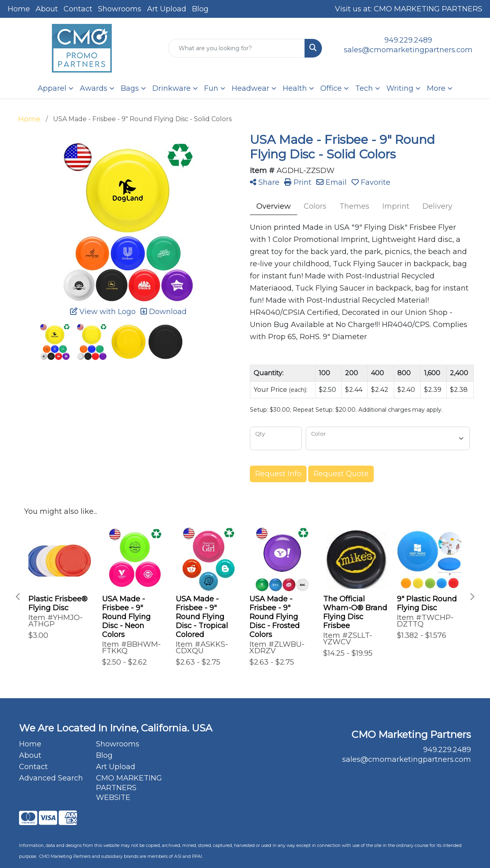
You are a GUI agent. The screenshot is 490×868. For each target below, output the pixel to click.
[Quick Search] (236, 48)
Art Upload (167, 9)
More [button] (436, 88)
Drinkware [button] (171, 88)
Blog (200, 9)
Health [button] (295, 88)
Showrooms (120, 9)
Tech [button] (364, 88)
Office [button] (331, 88)
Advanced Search (51, 778)
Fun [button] (211, 88)
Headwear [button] (250, 88)
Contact (78, 9)
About (47, 9)
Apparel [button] (52, 88)
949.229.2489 (408, 40)
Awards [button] (94, 88)
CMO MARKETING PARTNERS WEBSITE (129, 788)
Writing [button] (400, 88)
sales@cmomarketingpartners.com (408, 50)
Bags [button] (130, 88)
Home (19, 9)
